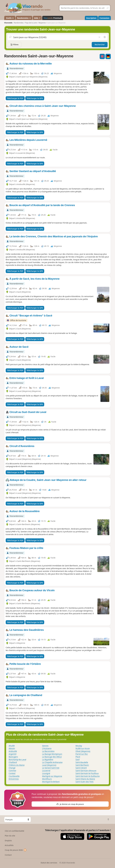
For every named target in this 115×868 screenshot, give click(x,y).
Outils (10, 18)
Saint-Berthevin (82, 765)
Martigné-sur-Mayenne (52, 776)
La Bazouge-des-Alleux (52, 757)
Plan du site (10, 836)
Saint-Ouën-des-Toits (85, 782)
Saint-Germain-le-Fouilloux (87, 773)
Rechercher (100, 45)
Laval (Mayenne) (49, 765)
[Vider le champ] (99, 37)
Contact (8, 855)
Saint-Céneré (81, 768)
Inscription (91, 18)
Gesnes (45, 746)
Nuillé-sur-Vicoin (83, 748)
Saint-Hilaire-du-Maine (85, 779)
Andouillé (13, 751)
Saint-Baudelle (82, 762)
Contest (12, 773)
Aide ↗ (37, 18)
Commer (13, 771)
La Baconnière (48, 751)
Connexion (105, 18)
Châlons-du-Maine (17, 765)
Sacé (78, 760)
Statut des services (49, 863)
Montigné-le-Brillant (51, 782)
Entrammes (14, 779)
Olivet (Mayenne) (83, 751)
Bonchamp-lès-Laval (17, 760)
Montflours (47, 779)
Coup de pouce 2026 (16, 850)
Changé (12, 768)
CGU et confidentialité (14, 831)
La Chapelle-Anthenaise (52, 762)
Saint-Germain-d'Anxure (86, 771)
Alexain (12, 748)
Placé (78, 757)
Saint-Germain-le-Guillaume (88, 776)
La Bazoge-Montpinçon (52, 754)
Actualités (9, 845)
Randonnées (24, 18)
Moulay (79, 746)
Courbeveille (14, 776)
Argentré (13, 754)
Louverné (46, 771)
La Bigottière (48, 760)
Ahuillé (12, 746)
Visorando (8, 23)
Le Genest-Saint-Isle (51, 768)
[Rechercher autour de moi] (105, 37)
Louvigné (46, 773)
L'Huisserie (47, 748)
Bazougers (13, 757)
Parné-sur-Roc (82, 754)
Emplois (8, 841)
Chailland (13, 762)
